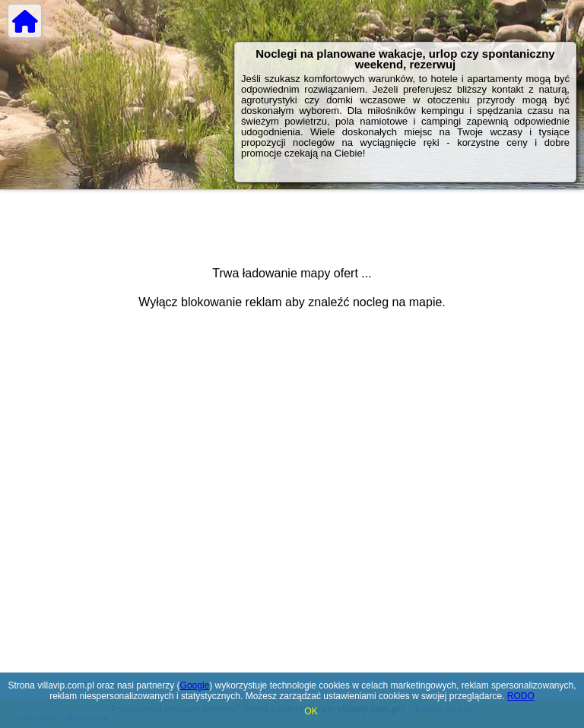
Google (195, 685)
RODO (521, 696)
